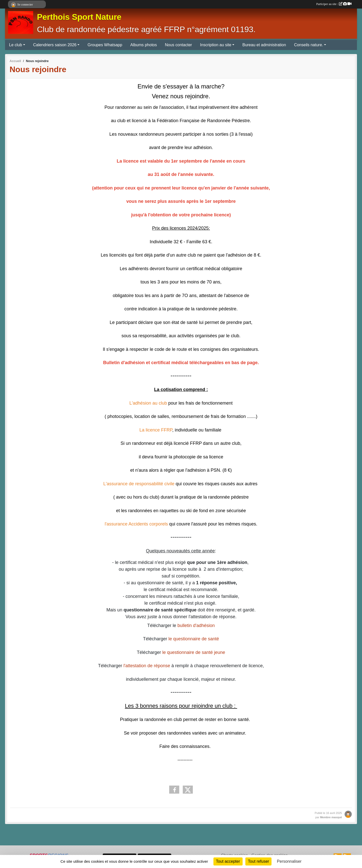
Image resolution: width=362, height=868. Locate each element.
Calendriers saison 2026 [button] (55, 45)
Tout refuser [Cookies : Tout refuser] (258, 861)
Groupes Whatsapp (105, 45)
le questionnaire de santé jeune (194, 652)
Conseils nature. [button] (309, 45)
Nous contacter (178, 45)
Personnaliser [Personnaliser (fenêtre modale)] (289, 861)
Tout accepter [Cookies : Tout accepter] (228, 861)
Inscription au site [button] (216, 45)
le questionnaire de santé (194, 639)
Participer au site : (334, 4)
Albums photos (144, 45)
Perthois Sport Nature (79, 17)
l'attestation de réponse (147, 666)
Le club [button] (16, 45)
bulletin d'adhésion (196, 625)
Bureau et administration (264, 45)
